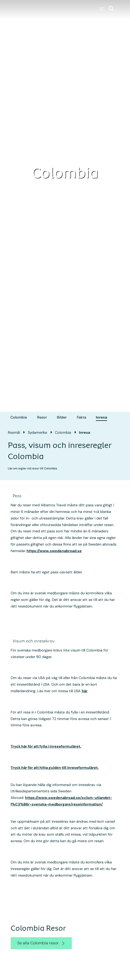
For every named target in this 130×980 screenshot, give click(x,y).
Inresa (101, 417)
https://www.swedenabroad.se (54, 551)
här (85, 691)
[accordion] (21, 496)
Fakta (82, 417)
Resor (42, 417)
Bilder (62, 417)
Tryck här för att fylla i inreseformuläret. (46, 746)
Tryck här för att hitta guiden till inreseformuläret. (55, 768)
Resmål (14, 432)
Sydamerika (37, 432)
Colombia (19, 417)
